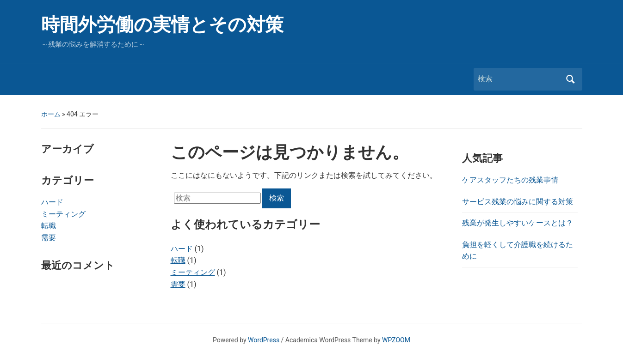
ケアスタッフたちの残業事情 (510, 180)
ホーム (51, 114)
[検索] (519, 79)
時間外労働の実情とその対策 (162, 25)
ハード (52, 202)
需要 (49, 238)
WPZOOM (396, 340)
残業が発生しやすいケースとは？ (518, 223)
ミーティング (63, 214)
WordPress (264, 340)
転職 (49, 226)
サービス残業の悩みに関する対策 (518, 202)
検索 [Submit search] (571, 79)
